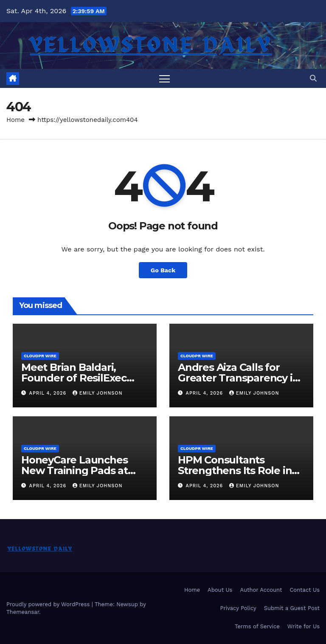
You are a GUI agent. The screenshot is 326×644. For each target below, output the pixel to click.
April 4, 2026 (49, 393)
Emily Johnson (98, 393)
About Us (220, 590)
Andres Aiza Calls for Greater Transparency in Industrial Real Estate (238, 378)
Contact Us (305, 590)
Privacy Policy (238, 608)
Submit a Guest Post (292, 608)
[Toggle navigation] (164, 78)
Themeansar (23, 612)
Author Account (261, 590)
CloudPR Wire (40, 356)
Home (15, 120)
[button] (313, 78)
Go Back (163, 270)
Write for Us (304, 626)
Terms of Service (257, 626)
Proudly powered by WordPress (49, 604)
